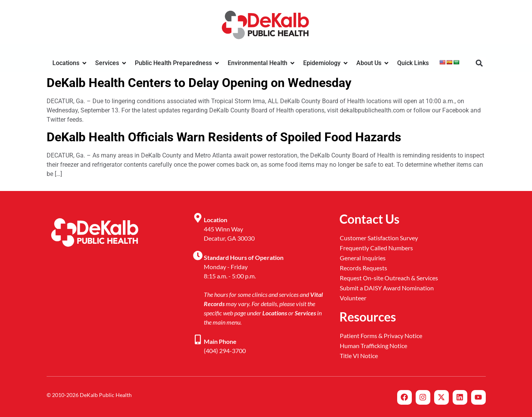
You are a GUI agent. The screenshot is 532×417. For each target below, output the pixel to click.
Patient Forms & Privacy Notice (381, 336)
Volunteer (353, 298)
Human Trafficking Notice (373, 346)
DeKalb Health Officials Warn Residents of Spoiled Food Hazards (224, 137)
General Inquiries (363, 258)
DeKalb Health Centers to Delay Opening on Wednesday (199, 83)
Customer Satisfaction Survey (379, 238)
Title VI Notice (359, 356)
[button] (479, 63)
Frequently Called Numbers (376, 248)
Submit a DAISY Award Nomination (387, 288)
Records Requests (363, 268)
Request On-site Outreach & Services (389, 278)
